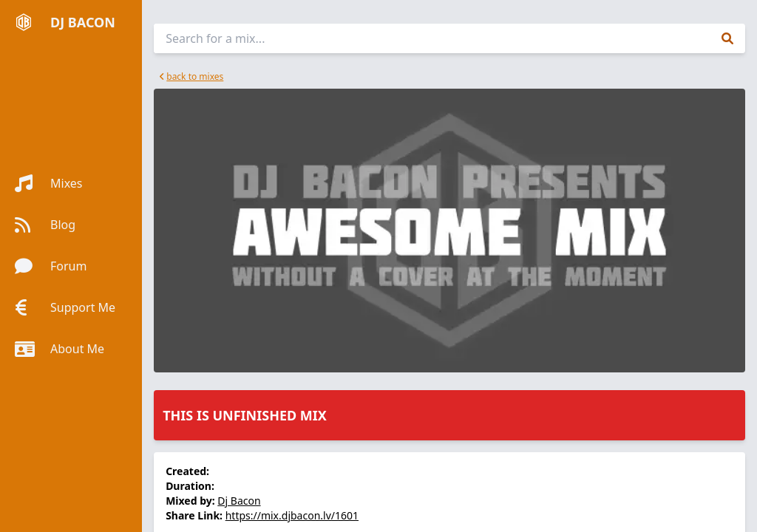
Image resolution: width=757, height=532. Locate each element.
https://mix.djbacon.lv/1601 (292, 515)
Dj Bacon (239, 501)
